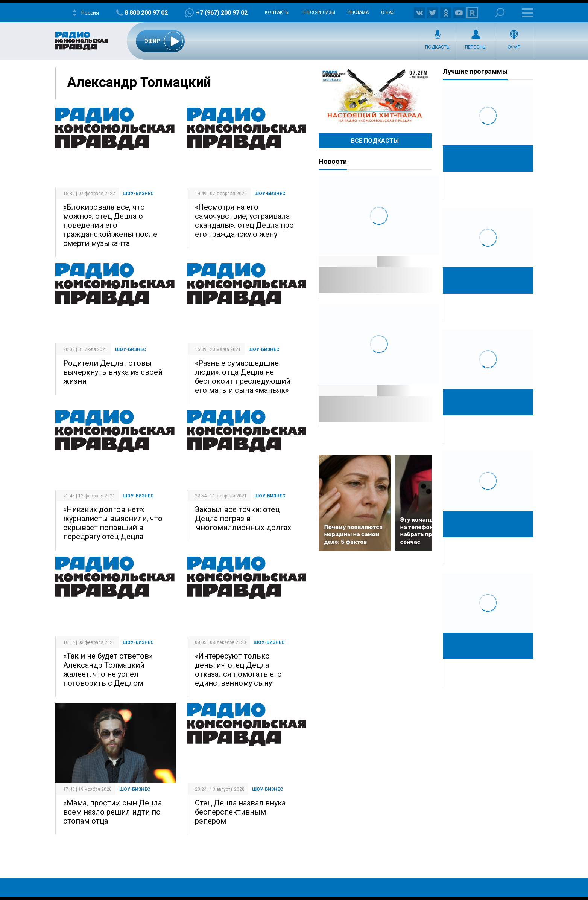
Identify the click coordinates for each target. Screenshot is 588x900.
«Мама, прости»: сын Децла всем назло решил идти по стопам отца (112, 812)
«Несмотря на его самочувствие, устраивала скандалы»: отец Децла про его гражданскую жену (244, 221)
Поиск (500, 13)
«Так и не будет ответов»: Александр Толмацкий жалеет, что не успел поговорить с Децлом (109, 670)
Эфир (514, 47)
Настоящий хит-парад (375, 96)
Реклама (358, 12)
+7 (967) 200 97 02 (222, 13)
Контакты (277, 12)
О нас (388, 12)
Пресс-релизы (318, 12)
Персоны (476, 47)
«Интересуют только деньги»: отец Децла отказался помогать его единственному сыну (238, 670)
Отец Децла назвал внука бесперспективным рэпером (240, 812)
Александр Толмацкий (139, 82)
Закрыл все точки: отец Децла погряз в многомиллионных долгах (243, 519)
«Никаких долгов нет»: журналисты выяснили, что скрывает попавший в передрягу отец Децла (113, 523)
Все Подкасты (375, 141)
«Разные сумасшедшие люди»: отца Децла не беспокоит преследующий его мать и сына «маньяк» (243, 377)
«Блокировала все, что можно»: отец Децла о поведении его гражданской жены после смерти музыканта (110, 225)
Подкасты (438, 47)
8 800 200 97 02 (146, 13)
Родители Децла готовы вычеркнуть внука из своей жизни (113, 372)
